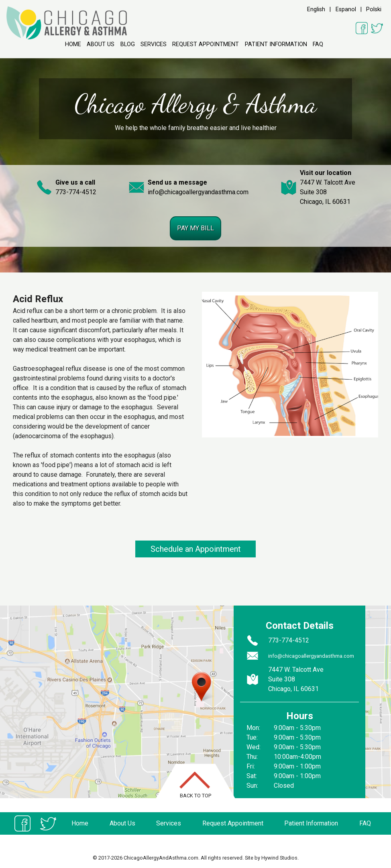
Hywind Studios (279, 858)
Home (73, 44)
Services (154, 44)
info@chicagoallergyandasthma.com (198, 192)
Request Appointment (206, 44)
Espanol (346, 9)
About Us (101, 44)
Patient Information (276, 44)
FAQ (318, 44)
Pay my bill (195, 228)
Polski (374, 9)
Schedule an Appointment (196, 549)
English (316, 9)
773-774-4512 (76, 192)
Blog (128, 44)
